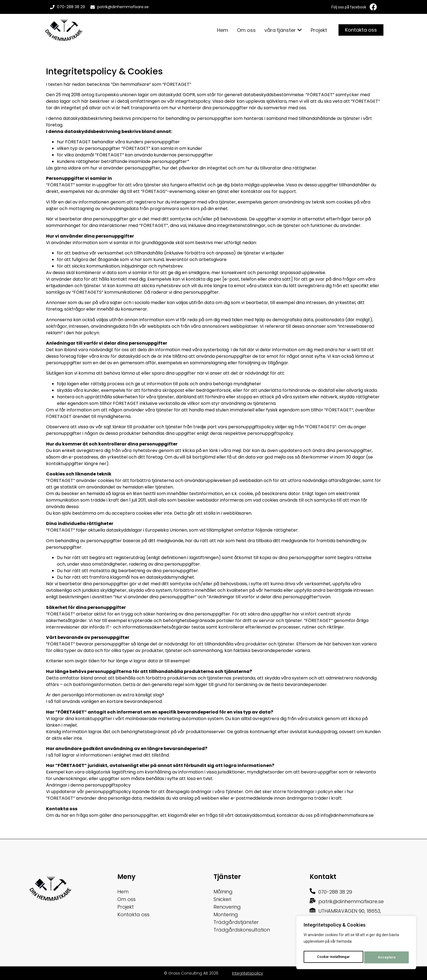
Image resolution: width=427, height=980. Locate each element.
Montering (226, 914)
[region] (356, 944)
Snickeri (222, 899)
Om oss (126, 899)
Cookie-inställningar (334, 957)
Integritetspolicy (248, 973)
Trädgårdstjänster (236, 922)
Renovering (227, 907)
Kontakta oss (133, 914)
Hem (123, 892)
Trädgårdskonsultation (242, 930)
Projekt (126, 907)
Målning (223, 892)
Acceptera (388, 957)
